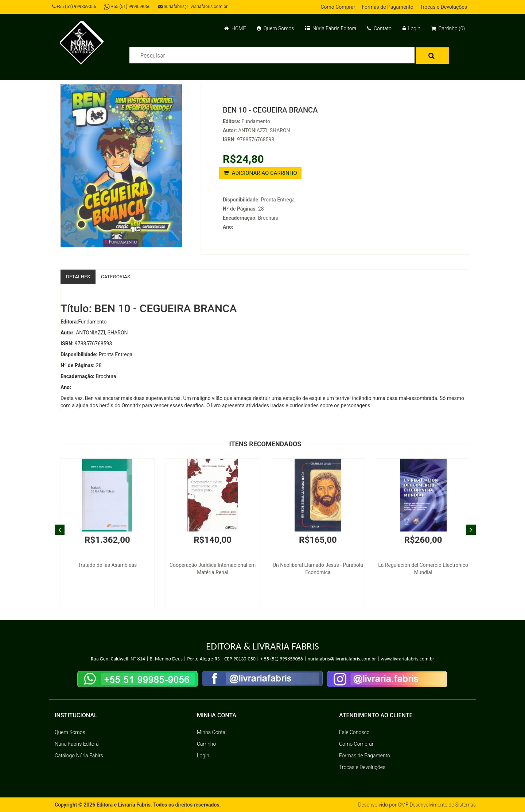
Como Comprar (338, 7)
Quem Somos (275, 28)
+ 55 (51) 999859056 (282, 659)
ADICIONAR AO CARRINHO (260, 173)
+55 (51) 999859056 (75, 7)
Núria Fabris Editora (330, 28)
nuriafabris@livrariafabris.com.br (194, 7)
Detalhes (78, 276)
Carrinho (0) (448, 28)
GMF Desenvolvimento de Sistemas (436, 805)
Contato (379, 28)
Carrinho (206, 744)
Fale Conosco (354, 732)
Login (411, 28)
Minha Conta (211, 732)
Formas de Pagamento (387, 7)
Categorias (117, 276)
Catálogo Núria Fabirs (79, 756)
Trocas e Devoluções (444, 7)
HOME (235, 28)
